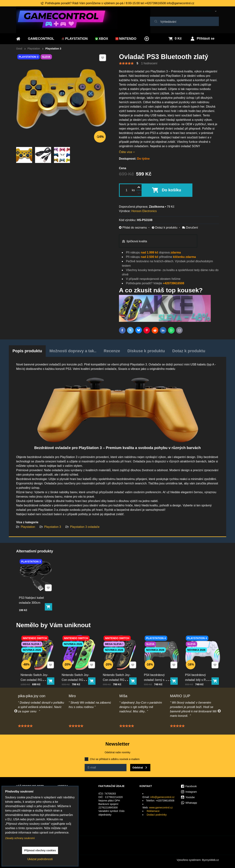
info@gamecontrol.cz (162, 797)
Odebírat (138, 768)
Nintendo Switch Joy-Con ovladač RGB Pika (36, 672)
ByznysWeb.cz (210, 860)
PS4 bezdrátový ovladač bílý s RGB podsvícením (199, 672)
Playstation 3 (53, 527)
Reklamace (153, 811)
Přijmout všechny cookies (40, 850)
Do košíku (171, 190)
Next (219, 711)
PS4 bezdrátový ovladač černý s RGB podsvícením (159, 672)
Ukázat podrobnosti (40, 859)
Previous (16, 711)
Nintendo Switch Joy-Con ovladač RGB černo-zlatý (118, 672)
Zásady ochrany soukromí (20, 838)
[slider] (126, 63)
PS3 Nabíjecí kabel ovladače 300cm (33, 594)
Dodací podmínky (157, 815)
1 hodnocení (149, 63)
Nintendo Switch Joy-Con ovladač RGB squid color (77, 672)
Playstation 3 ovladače (85, 527)
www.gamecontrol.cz (161, 808)
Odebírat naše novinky (117, 752)
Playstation (28, 527)
